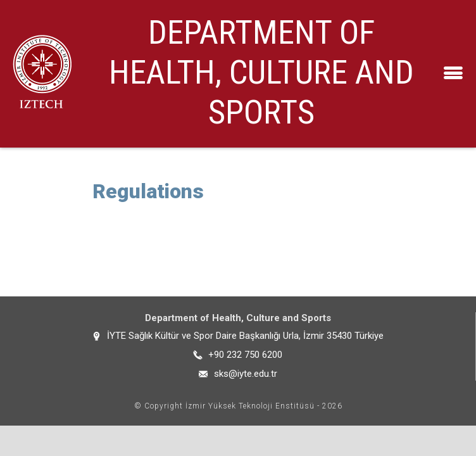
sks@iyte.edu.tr (246, 374)
